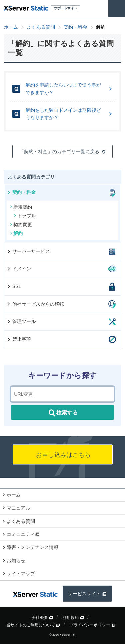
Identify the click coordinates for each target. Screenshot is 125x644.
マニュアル (18, 508)
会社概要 (42, 618)
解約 (16, 233)
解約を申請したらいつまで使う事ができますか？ (69, 88)
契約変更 (21, 225)
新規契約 (21, 207)
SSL (14, 286)
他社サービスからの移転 (35, 304)
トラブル (25, 216)
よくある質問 (21, 521)
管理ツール (21, 321)
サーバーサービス (28, 251)
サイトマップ (21, 574)
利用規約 (73, 618)
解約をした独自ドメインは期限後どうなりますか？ (69, 114)
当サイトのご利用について (33, 625)
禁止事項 (19, 339)
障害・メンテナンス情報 (33, 547)
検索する (63, 413)
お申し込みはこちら (62, 455)
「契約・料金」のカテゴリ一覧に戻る (63, 151)
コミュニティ (23, 534)
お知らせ (16, 561)
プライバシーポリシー (92, 625)
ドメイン (19, 269)
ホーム (14, 495)
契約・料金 (21, 192)
